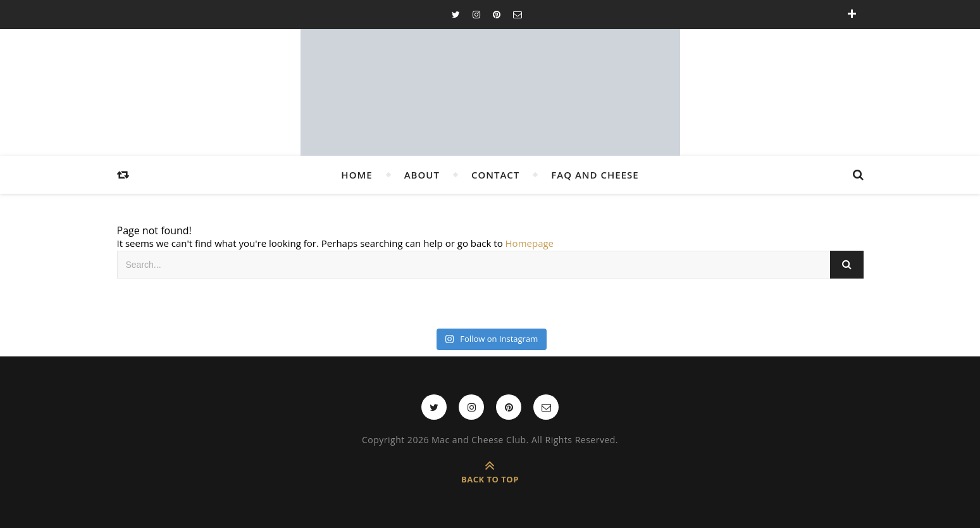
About (422, 175)
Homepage (530, 243)
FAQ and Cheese (595, 175)
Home (357, 175)
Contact (495, 175)
